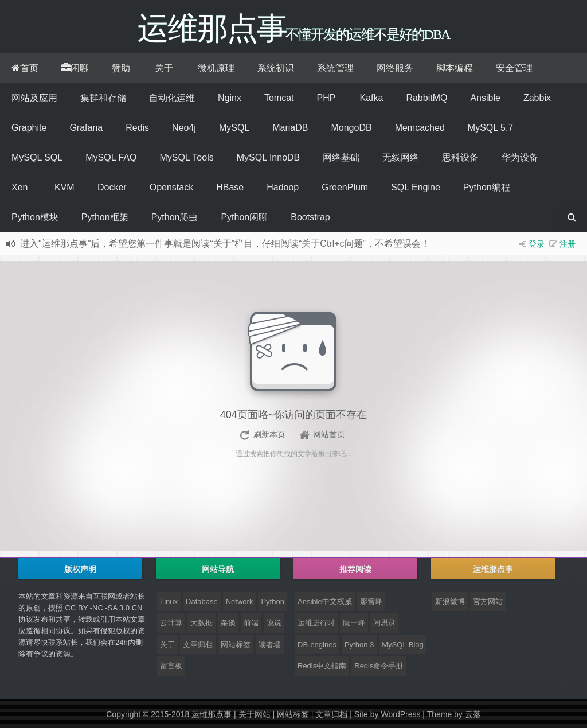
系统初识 (276, 68)
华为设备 (520, 157)
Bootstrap (310, 217)
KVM (64, 187)
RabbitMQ (426, 98)
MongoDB (351, 128)
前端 (251, 623)
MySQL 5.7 (490, 128)
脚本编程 (455, 68)
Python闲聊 (244, 217)
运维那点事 (212, 714)
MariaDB (290, 128)
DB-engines (317, 645)
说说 (274, 623)
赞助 (121, 68)
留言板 (171, 666)
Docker (112, 187)
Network (240, 602)
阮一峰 (354, 623)
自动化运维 (172, 98)
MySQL (234, 128)
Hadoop (283, 187)
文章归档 (198, 645)
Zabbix (537, 98)
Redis (137, 128)
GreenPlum (345, 187)
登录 (537, 244)
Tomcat (279, 98)
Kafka (371, 98)
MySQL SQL (37, 157)
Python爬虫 (175, 217)
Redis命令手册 (379, 666)
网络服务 (395, 68)
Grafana (86, 128)
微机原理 (216, 68)
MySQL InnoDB (269, 157)
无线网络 (401, 157)
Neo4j (184, 128)
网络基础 (341, 157)
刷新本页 (269, 434)
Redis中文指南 (322, 666)
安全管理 (514, 68)
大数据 (201, 623)
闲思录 (384, 623)
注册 (568, 244)
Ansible (485, 98)
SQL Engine (416, 187)
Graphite (29, 128)
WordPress (400, 714)
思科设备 (460, 157)
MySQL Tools (186, 157)
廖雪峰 (371, 602)
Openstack (171, 187)
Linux (169, 602)
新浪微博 (450, 602)
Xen (19, 187)
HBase (230, 187)
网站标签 (236, 645)
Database (202, 602)
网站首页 (329, 434)
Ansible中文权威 (325, 602)
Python (272, 602)
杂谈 (228, 623)
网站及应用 (34, 98)
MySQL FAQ (111, 157)
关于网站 (255, 714)
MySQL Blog (403, 645)
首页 (25, 68)
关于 (164, 68)
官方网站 (488, 602)
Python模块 (35, 217)
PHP (326, 98)
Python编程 (487, 187)
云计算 (171, 623)
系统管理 (335, 68)
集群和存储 (103, 98)
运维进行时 (316, 623)
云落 (473, 714)
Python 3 (359, 645)
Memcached (420, 128)
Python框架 (105, 217)
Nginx (230, 98)
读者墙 (270, 645)
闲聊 (75, 68)
